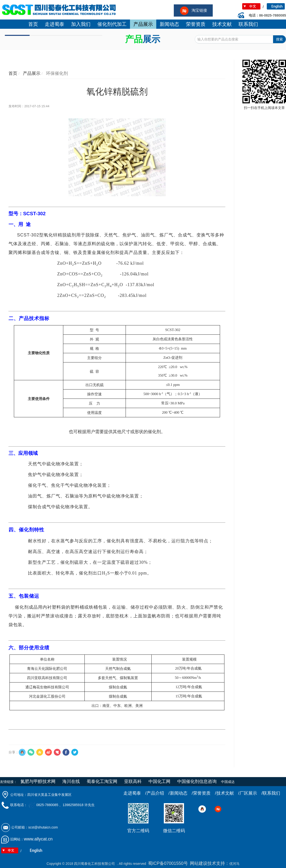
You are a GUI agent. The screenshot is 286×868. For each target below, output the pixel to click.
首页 (13, 73)
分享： (14, 752)
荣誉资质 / (205, 793)
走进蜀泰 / (135, 793)
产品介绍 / (158, 793)
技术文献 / (228, 793)
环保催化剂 (56, 73)
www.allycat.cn (38, 839)
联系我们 (271, 793)
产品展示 (31, 73)
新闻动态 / (181, 793)
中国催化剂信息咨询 (197, 781)
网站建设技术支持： (210, 863)
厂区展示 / (251, 793)
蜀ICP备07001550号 (168, 863)
